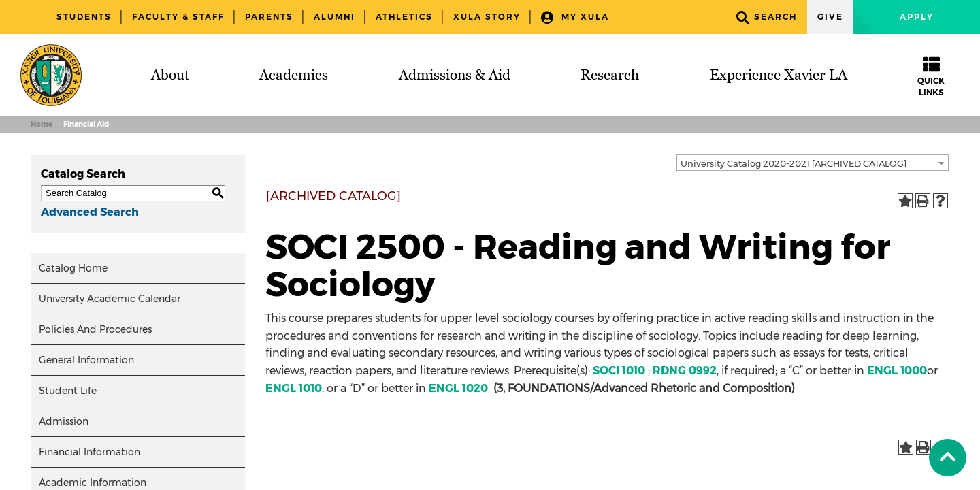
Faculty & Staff (178, 17)
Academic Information (93, 483)
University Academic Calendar (110, 299)
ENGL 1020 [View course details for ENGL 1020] (458, 388)
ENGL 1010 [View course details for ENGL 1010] (294, 388)
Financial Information (89, 452)
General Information (86, 360)
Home (42, 124)
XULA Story (487, 17)
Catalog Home (73, 268)
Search (767, 17)
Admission (64, 421)
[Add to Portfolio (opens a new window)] (905, 201)
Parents (269, 17)
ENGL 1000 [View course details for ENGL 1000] (897, 371)
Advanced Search (90, 212)
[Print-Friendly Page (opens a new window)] (923, 201)
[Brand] (51, 75)
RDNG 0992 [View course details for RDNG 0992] (685, 371)
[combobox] (813, 163)
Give (830, 17)
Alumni (334, 17)
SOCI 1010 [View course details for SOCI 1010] (619, 371)
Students (84, 17)
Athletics (404, 17)
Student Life (68, 391)
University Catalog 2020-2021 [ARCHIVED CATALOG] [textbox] (794, 163)
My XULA (575, 17)
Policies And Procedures (95, 329)
